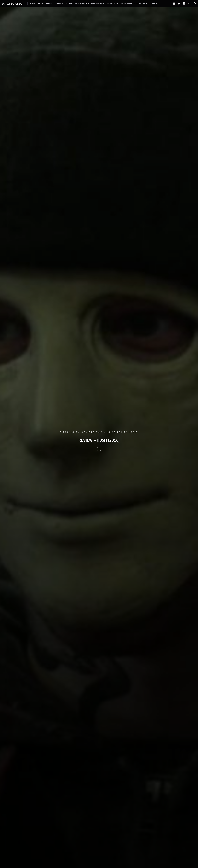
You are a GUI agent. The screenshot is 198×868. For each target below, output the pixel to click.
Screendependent (14, 4)
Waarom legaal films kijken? (135, 4)
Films (41, 4)
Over (153, 4)
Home (33, 4)
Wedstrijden (81, 4)
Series (49, 4)
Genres (58, 4)
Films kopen (113, 4)
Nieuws (69, 4)
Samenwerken (98, 4)
